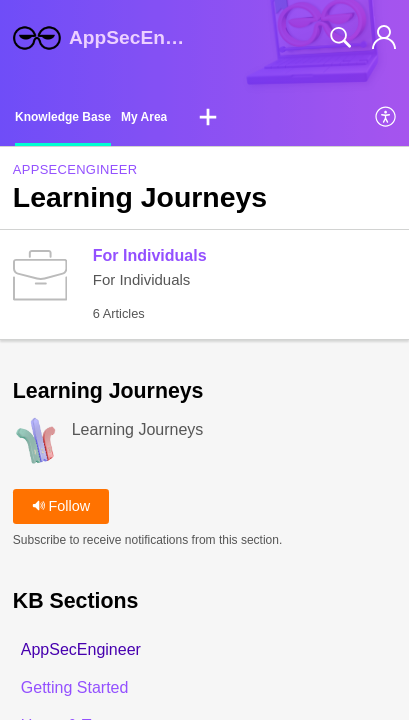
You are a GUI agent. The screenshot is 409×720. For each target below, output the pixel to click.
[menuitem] (386, 118)
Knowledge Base (63, 117)
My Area (144, 117)
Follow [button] (61, 506)
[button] (208, 118)
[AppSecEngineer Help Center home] (37, 38)
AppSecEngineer (75, 169)
